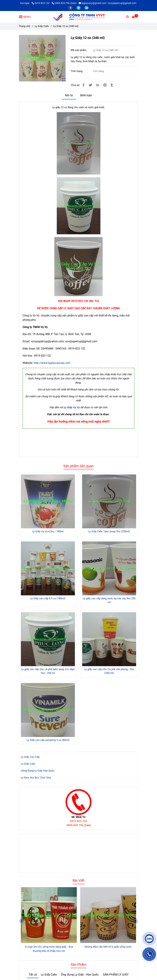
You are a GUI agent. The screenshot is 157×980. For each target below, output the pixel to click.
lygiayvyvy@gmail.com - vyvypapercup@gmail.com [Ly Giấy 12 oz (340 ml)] (107, 3)
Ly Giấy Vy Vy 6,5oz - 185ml (48, 531)
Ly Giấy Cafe (28, 764)
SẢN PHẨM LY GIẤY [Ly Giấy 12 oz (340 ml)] (116, 975)
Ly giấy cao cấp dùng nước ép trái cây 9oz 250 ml (109, 600)
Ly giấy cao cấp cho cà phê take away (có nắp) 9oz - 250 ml (48, 671)
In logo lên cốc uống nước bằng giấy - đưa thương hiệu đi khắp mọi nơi (49, 949)
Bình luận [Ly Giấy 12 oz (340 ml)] (86, 95)
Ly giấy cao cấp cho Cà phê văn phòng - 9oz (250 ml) (109, 671)
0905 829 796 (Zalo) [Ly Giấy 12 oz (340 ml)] (64, 3)
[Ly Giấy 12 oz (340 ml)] (78, 17)
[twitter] (79, 8)
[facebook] (71, 8)
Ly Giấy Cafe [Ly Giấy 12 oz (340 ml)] (42, 26)
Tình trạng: (77, 71)
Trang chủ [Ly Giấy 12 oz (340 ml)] (25, 26)
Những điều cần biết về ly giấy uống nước (108, 947)
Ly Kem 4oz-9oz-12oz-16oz (36, 778)
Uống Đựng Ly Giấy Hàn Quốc (38, 771)
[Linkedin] (98, 85)
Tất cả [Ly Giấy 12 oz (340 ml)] (33, 975)
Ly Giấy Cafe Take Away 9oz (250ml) (109, 531)
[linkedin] (87, 8)
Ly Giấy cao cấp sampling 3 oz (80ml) (48, 740)
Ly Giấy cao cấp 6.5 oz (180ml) (48, 598)
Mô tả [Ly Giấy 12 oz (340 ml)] (69, 95)
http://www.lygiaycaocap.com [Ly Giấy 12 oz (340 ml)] (52, 363)
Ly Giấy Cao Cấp (30, 757)
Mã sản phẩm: (79, 50)
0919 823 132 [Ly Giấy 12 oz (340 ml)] (41, 3)
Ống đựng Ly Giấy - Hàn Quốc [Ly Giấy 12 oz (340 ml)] (80, 975)
